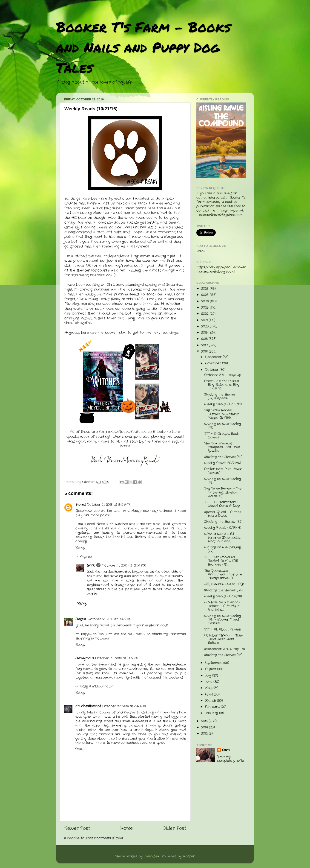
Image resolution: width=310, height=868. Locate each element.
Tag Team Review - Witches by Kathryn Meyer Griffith (222, 414)
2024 (206, 301)
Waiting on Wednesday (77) (223, 549)
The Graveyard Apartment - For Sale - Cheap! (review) (224, 574)
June (209, 682)
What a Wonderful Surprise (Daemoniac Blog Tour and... (222, 538)
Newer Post (77, 829)
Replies (86, 557)
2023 (205, 308)
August (211, 669)
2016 (205, 352)
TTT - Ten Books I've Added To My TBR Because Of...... (221, 561)
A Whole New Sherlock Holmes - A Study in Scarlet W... (222, 606)
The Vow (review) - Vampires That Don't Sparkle (222, 447)
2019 (205, 333)
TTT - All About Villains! (223, 630)
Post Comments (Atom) (104, 838)
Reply (80, 548)
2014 (205, 727)
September (214, 663)
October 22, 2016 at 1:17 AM (117, 658)
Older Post (174, 829)
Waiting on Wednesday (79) (223, 426)
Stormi (80, 505)
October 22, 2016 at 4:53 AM (125, 706)
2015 (205, 721)
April (209, 694)
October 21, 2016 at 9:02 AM (109, 619)
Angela (81, 619)
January (212, 713)
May (209, 688)
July (209, 676)
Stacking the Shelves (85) (223, 522)
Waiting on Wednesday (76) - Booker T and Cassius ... (223, 620)
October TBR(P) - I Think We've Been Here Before (224, 639)
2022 (205, 314)
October (212, 370)
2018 (205, 339)
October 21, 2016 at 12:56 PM (124, 566)
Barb (91, 566)
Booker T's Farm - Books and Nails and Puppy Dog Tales (143, 47)
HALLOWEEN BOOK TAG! (224, 584)
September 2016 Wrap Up (225, 649)
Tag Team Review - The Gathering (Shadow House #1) (223, 492)
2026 (205, 289)
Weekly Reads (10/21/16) (223, 463)
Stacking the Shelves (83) (223, 655)
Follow (201, 251)
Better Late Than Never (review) (223, 471)
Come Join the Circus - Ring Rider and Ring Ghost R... (223, 385)
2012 (205, 734)
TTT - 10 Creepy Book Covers (221, 436)
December (214, 357)
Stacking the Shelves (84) (223, 590)
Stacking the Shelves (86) (223, 457)
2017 (205, 345)
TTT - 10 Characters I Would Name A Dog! (222, 504)
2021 (205, 320)
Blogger (189, 856)
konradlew (152, 856)
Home (126, 829)
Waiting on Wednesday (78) (223, 481)
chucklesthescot (88, 706)
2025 (205, 295)
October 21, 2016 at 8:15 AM (108, 505)
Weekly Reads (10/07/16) (223, 596)
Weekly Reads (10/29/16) (223, 404)
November (214, 363)
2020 (205, 326)
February (213, 707)
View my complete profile (230, 759)
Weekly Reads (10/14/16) (223, 528)
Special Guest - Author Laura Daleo (223, 514)
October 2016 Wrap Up (223, 375)
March (211, 701)
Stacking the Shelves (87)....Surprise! (220, 396)
